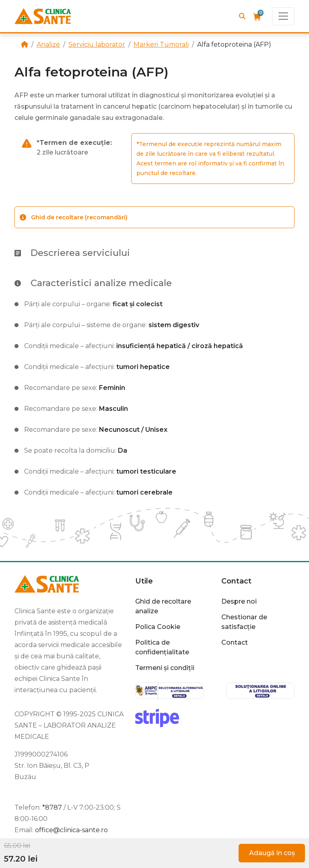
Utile (144, 581)
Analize (48, 44)
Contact (236, 581)
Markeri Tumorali (161, 44)
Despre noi (239, 601)
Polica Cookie (158, 627)
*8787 (52, 807)
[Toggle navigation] (283, 16)
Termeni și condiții (165, 668)
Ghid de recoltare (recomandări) (74, 217)
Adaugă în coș (272, 853)
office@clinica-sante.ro (71, 830)
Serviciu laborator (97, 44)
